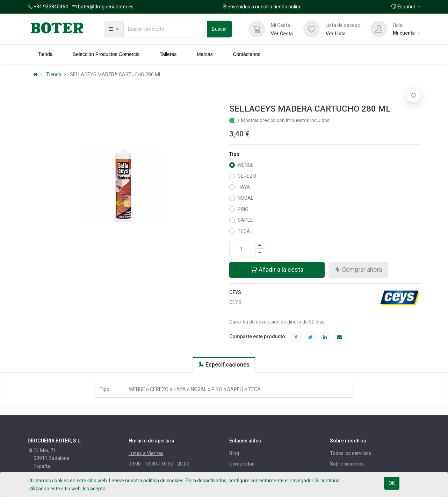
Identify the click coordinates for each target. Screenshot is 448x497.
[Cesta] (257, 29)
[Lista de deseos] (312, 29)
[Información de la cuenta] (407, 33)
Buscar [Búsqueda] (219, 29)
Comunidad (242, 464)
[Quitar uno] (260, 252)
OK (392, 483)
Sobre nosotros (347, 464)
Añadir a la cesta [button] (277, 269)
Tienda (54, 74)
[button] (406, 7)
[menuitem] (45, 54)
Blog (234, 453)
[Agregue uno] (260, 245)
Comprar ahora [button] (358, 269)
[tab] (224, 365)
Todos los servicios (351, 453)
